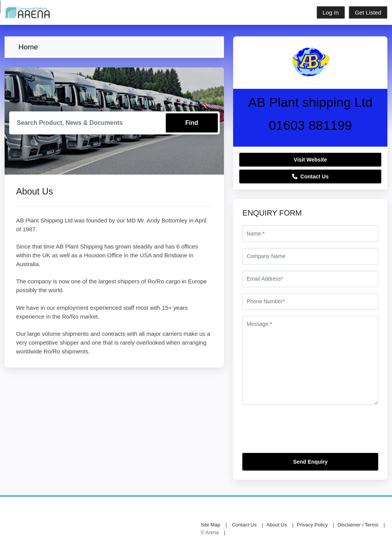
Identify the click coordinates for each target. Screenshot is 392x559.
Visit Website (310, 160)
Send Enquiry (310, 462)
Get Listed (368, 12)
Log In (331, 12)
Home (28, 47)
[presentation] (301, 432)
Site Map (210, 525)
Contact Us (310, 177)
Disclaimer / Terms (358, 525)
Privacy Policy (312, 525)
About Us (277, 525)
